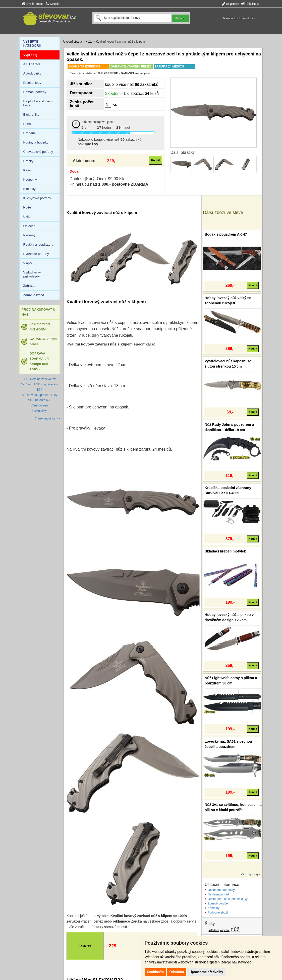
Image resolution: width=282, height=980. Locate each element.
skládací (214, 930)
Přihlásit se (250, 4)
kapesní (225, 930)
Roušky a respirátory (38, 244)
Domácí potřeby (35, 92)
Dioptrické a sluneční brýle (39, 103)
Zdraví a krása (34, 295)
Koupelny (30, 180)
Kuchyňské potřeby (37, 198)
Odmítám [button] (177, 972)
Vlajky (28, 263)
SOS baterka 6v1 (40, 400)
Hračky (28, 161)
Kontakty (214, 908)
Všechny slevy (250, 874)
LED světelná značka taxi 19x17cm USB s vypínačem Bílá (40, 384)
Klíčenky (30, 189)
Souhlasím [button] (156, 972)
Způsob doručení (219, 903)
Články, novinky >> (47, 418)
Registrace (231, 4)
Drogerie (30, 133)
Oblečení (30, 226)
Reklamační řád (218, 894)
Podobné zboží (218, 913)
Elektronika (31, 115)
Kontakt (53, 4)
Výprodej (30, 55)
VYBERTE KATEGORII (32, 44)
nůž (235, 929)
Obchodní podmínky (221, 890)
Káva (27, 170)
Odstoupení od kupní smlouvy (228, 899)
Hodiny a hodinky (36, 142)
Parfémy (29, 235)
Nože (89, 42)
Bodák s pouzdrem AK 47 (226, 234)
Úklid (27, 217)
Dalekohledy (32, 83)
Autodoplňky (32, 73)
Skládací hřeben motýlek (225, 551)
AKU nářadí (32, 64)
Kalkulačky (40, 411)
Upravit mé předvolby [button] (206, 972)
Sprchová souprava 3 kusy (40, 395)
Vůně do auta (40, 405)
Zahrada (29, 286)
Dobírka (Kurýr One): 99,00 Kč (97, 179)
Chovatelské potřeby (38, 152)
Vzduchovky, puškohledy (33, 274)
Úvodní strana (33, 4)
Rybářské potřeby (36, 254)
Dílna (27, 124)
